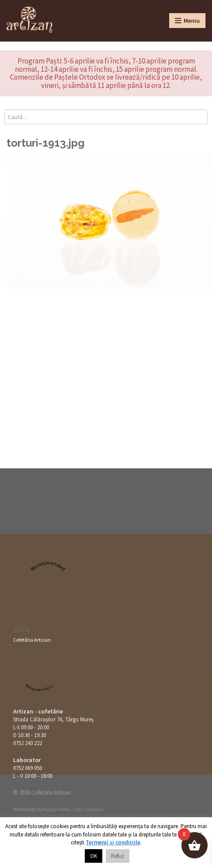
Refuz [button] (118, 856)
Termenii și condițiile (113, 842)
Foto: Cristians (88, 809)
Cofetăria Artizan (32, 640)
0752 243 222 (28, 743)
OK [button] (94, 856)
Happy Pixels (56, 809)
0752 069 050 (28, 768)
